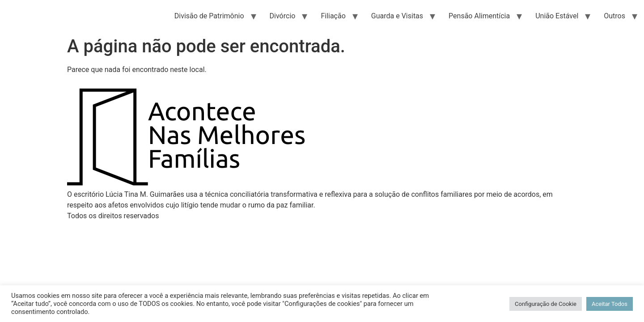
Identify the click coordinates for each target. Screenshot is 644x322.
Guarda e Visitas (397, 16)
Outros (614, 16)
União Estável (557, 16)
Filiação (333, 16)
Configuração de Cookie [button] (546, 304)
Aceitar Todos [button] (610, 304)
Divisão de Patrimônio (209, 16)
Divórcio (283, 16)
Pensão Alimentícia (479, 16)
